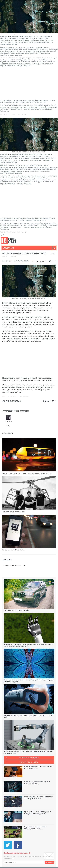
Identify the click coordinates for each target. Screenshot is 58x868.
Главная (13, 256)
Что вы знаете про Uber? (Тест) (13, 550)
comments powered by (14, 565)
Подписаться (49, 862)
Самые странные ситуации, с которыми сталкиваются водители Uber (27, 473)
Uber (9, 36)
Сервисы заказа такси (14, 401)
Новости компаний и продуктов (15, 411)
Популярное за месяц (29, 762)
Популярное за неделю (29, 758)
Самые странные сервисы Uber (13, 512)
